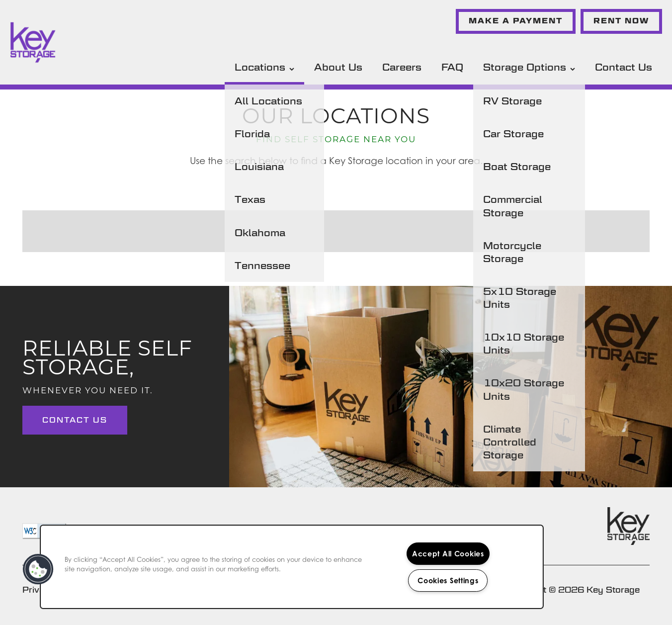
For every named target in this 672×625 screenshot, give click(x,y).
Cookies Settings (448, 580)
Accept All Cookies (448, 554)
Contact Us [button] (75, 420)
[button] (516, 21)
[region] (292, 567)
